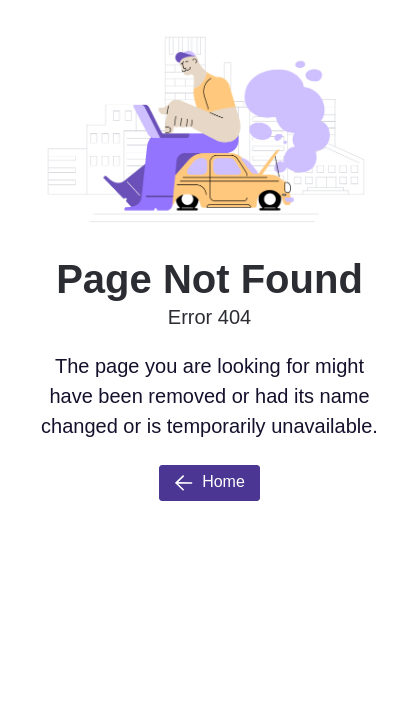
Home (209, 483)
